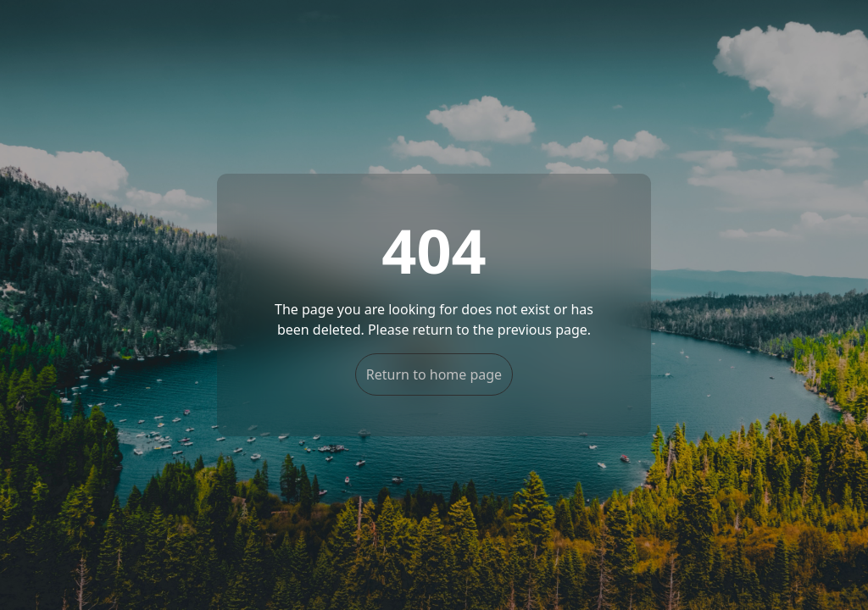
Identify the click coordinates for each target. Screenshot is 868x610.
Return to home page (434, 374)
